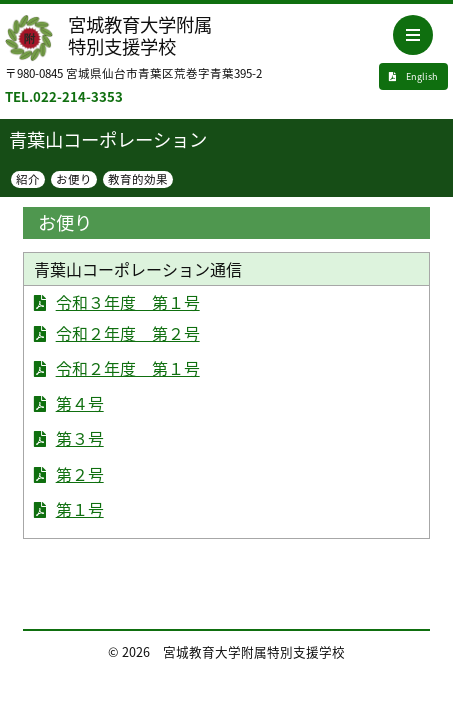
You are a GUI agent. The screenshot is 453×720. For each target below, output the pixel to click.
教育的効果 (138, 179)
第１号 (80, 509)
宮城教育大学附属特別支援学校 (140, 35)
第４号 (80, 403)
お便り (74, 179)
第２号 (80, 474)
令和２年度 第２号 (128, 333)
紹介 (28, 179)
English (413, 76)
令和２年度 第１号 (128, 368)
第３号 (80, 438)
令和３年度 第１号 (128, 302)
